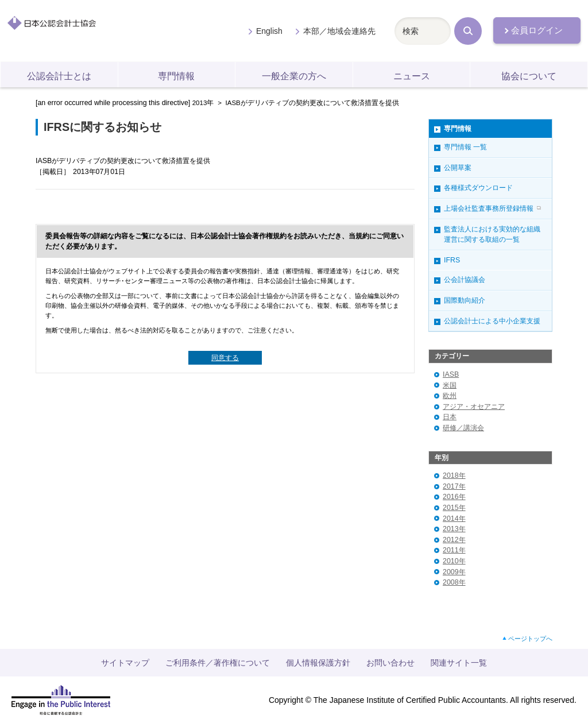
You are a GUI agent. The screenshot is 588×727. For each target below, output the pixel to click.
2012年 (454, 540)
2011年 (454, 550)
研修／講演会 (463, 428)
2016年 (454, 497)
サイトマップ (125, 663)
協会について (529, 76)
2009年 (454, 572)
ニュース (412, 76)
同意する (225, 358)
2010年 (454, 561)
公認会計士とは (59, 76)
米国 (450, 385)
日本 (450, 417)
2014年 (454, 519)
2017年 (454, 486)
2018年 (454, 475)
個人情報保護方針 (318, 663)
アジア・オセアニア (474, 407)
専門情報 (176, 76)
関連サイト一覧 (459, 663)
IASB (451, 374)
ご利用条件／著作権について (218, 663)
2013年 (203, 103)
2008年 (454, 582)
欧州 (450, 396)
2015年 (454, 508)
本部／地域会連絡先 (339, 31)
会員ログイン (537, 30)
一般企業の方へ (294, 76)
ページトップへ (530, 639)
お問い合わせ (390, 663)
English (269, 31)
